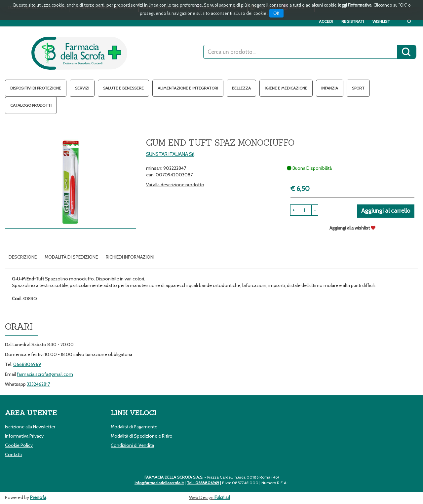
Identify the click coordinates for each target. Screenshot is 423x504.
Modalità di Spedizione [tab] (71, 257)
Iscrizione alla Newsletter (30, 427)
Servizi (82, 88)
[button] (315, 210)
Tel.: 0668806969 (203, 483)
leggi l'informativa (355, 5)
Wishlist (381, 21)
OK (276, 13)
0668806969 (27, 364)
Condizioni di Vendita (132, 445)
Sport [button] (358, 88)
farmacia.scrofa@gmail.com (45, 374)
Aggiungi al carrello (386, 211)
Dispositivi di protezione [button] (36, 88)
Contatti (13, 454)
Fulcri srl (222, 497)
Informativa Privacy (24, 436)
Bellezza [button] (241, 88)
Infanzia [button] (330, 88)
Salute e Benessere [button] (123, 88)
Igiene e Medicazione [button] (286, 88)
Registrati (353, 21)
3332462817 (38, 384)
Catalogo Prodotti (31, 105)
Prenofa (38, 497)
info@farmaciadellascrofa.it (159, 483)
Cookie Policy (19, 445)
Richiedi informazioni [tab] (130, 257)
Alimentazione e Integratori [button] (188, 88)
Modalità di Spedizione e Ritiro (142, 436)
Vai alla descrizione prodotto (175, 185)
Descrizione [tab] (23, 257)
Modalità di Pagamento (134, 427)
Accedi (326, 21)
